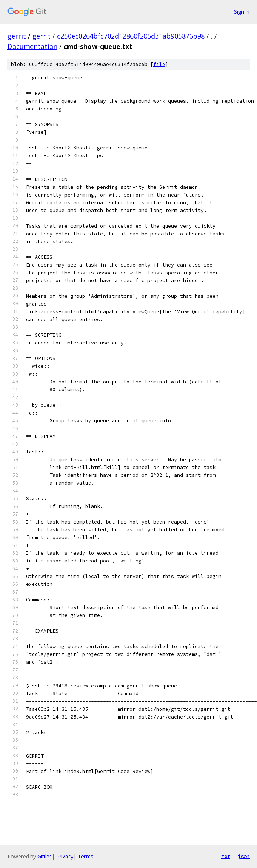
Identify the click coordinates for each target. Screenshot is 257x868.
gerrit (17, 36)
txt (226, 856)
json (244, 856)
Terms (86, 856)
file (159, 64)
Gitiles (45, 856)
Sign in (242, 12)
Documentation (32, 46)
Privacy (65, 856)
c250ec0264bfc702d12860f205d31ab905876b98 (131, 36)
